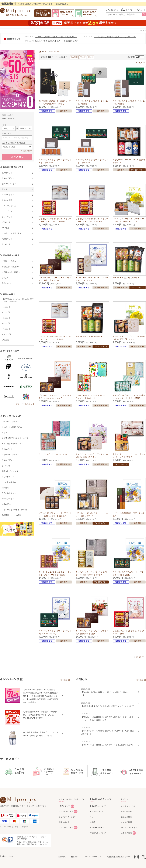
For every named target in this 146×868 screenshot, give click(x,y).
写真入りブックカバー (11, 471)
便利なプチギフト (9, 499)
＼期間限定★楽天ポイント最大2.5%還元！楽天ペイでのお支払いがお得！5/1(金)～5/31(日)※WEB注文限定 (40, 715)
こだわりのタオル (9, 482)
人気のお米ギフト (9, 493)
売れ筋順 (74, 57)
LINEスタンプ (64, 806)
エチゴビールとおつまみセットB (126, 278)
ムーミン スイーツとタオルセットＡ (53, 454)
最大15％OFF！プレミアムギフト (15, 438)
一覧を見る (63, 680)
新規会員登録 (126, 817)
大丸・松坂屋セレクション (12, 444)
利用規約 (74, 857)
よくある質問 (126, 822)
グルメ (45, 52)
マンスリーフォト (66, 812)
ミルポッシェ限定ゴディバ (12, 427)
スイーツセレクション (11, 455)
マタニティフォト (66, 828)
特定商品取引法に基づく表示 (118, 857)
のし (91, 817)
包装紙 (92, 822)
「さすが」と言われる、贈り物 (14, 510)
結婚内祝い (6, 504)
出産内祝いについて (98, 806)
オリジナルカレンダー (68, 817)
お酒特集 (5, 488)
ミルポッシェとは (128, 806)
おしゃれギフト (8, 477)
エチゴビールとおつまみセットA (89, 336)
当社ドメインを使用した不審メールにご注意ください (56, 41)
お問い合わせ (126, 812)
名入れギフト (7, 449)
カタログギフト (8, 460)
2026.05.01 (29, 37)
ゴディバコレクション (11, 422)
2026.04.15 (88, 37)
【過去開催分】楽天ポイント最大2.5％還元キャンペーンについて (107, 706)
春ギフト (5, 433)
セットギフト (55, 52)
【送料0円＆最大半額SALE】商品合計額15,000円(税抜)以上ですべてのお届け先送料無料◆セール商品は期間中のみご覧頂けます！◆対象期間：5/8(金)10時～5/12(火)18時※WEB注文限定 (41, 696)
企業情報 (62, 857)
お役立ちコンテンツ (98, 833)
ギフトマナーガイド (98, 812)
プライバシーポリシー (92, 857)
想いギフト (6, 466)
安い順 (83, 57)
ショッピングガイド (129, 828)
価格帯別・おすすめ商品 (11, 515)
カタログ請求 (126, 833)
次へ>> (142, 63)
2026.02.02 (29, 41)
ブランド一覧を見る (24, 404)
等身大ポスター (65, 822)
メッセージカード (97, 828)
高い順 (91, 57)
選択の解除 (27, 151)
